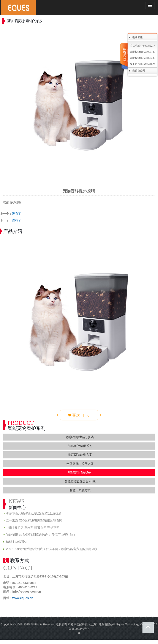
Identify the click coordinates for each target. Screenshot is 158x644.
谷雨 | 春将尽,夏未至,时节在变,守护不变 (33, 528)
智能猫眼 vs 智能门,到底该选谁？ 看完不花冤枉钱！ (41, 535)
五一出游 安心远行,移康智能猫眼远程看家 (34, 520)
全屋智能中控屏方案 (80, 464)
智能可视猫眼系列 (80, 446)
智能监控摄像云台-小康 (80, 481)
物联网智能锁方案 (80, 455)
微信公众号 (139, 71)
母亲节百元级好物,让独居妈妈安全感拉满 (34, 513)
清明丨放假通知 (17, 542)
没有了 (17, 214)
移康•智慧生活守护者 (80, 437)
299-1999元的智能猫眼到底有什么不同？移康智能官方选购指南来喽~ (53, 549)
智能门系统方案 (80, 490)
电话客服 (137, 37)
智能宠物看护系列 (80, 472)
